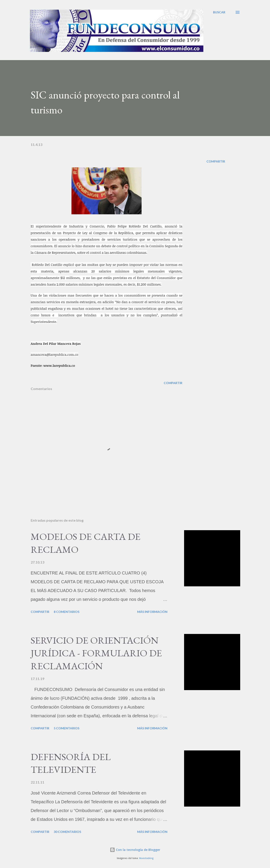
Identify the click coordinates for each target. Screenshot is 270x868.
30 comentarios (67, 832)
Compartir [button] (216, 161)
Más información (152, 612)
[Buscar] (219, 12)
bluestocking (146, 858)
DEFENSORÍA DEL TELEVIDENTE (71, 763)
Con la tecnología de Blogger (135, 850)
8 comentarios (67, 612)
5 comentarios (67, 728)
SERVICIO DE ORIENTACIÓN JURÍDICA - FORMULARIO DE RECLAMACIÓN (96, 653)
